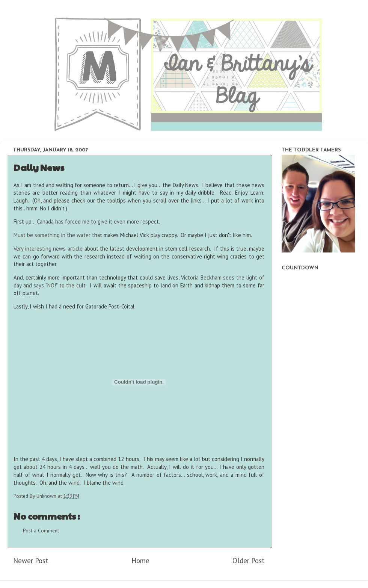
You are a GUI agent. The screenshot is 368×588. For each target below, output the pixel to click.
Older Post (249, 561)
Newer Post (31, 561)
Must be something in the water (52, 235)
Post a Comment (41, 531)
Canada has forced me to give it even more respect (98, 221)
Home (140, 561)
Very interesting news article (48, 249)
